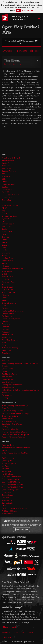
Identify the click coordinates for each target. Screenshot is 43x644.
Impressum (6, 632)
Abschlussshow (8, 445)
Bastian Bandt (7, 163)
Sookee (5, 298)
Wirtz (4, 343)
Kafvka (4, 229)
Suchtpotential (7, 503)
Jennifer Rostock (8, 224)
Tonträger (5, 398)
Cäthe (4, 179)
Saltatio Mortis (7, 290)
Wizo (4, 345)
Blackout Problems (9, 171)
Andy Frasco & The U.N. (11, 158)
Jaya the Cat (6, 219)
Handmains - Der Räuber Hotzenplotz (17, 413)
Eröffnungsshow (8, 458)
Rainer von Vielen (9, 282)
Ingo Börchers (7, 377)
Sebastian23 (6, 498)
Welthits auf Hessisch (10, 511)
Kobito (4, 242)
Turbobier (5, 329)
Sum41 (4, 300)
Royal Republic (8, 287)
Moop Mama (7, 271)
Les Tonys (6, 466)
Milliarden (6, 266)
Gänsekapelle (7, 461)
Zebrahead (6, 353)
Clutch (4, 182)
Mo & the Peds (7, 474)
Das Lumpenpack (8, 184)
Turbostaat (6, 332)
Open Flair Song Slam (10, 490)
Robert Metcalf (7, 419)
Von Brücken (7, 337)
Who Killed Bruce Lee (10, 340)
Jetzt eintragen (21, 529)
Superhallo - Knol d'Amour (12, 424)
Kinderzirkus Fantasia (10, 416)
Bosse (4, 174)
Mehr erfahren (28, 11)
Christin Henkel (8, 369)
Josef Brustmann (8, 382)
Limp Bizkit (6, 253)
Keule (4, 234)
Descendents (7, 190)
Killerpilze (5, 237)
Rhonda (5, 284)
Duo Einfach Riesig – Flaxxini (13, 411)
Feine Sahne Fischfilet (10, 205)
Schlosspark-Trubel (9, 421)
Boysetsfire (6, 176)
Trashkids (5, 327)
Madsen (5, 255)
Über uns (7, 637)
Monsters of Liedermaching (12, 269)
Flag (3, 211)
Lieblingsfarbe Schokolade (12, 385)
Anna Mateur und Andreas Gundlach (16, 448)
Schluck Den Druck (9, 292)
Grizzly (4, 213)
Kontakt (31, 632)
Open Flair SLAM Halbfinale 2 (13, 487)
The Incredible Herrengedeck (13, 311)
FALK (4, 203)
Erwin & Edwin (7, 200)
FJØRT (4, 208)
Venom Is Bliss (7, 335)
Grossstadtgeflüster (9, 216)
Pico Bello (6, 279)
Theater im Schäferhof (10, 429)
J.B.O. (4, 221)
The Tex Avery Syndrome (12, 319)
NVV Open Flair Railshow (12, 477)
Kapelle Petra (7, 232)
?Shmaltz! (6, 295)
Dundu (4, 456)
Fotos (35, 51)
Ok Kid (4, 274)
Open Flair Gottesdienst (11, 479)
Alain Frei (5, 361)
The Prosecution (8, 314)
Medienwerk (6, 471)
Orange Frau (6, 492)
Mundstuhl (6, 393)
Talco (4, 306)
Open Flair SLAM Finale (11, 482)
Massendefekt (7, 261)
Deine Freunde (7, 408)
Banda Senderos (8, 161)
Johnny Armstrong (9, 379)
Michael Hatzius (8, 387)
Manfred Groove (8, 258)
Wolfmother (6, 350)
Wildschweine (7, 514)
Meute (4, 263)
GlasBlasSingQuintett (10, 374)
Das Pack (5, 187)
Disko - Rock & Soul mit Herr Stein (15, 453)
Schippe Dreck (7, 495)
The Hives (6, 308)
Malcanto (5, 469)
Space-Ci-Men (7, 500)
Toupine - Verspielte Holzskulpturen (16, 435)
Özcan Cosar (7, 395)
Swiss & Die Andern (9, 303)
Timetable (21, 51)
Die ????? (5, 192)
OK (19, 11)
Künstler (7, 51)
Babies (4, 450)
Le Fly (4, 248)
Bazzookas (6, 166)
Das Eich (5, 371)
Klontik (4, 240)
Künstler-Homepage (13, 64)
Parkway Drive (7, 277)
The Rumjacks (7, 316)
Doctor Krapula (8, 197)
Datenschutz (19, 632)
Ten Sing (5, 427)
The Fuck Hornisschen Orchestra (14, 508)
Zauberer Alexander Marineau (13, 437)
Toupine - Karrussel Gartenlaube (14, 432)
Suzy (4, 506)
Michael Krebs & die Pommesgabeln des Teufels (20, 390)
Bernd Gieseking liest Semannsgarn (15, 405)
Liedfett (5, 250)
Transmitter (6, 324)
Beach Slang (7, 168)
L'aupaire (5, 245)
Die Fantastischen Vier (10, 195)
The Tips (5, 321)
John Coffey (6, 226)
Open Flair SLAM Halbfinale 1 (13, 485)
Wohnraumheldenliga (10, 348)
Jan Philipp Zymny (9, 463)
